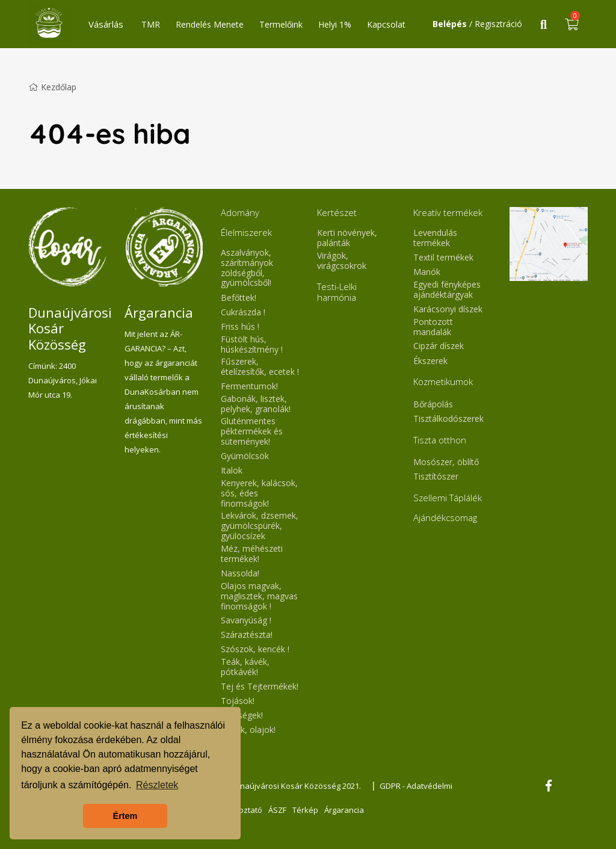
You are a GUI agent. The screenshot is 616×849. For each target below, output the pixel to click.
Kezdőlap (52, 87)
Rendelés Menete (210, 24)
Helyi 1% (335, 24)
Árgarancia (344, 810)
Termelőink (281, 24)
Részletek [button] (157, 785)
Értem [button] (125, 816)
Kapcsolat (386, 24)
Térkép (305, 810)
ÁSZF (277, 810)
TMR (151, 24)
